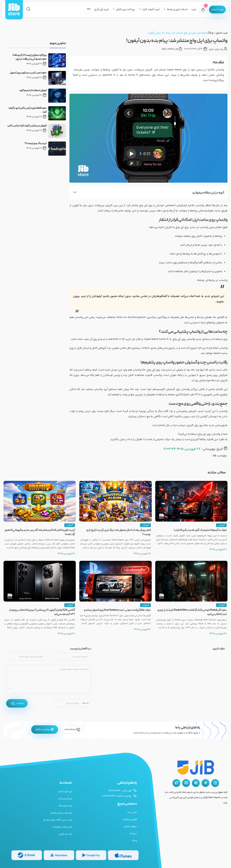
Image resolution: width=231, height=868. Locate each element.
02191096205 (72, 730)
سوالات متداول (130, 827)
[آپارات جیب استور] (196, 783)
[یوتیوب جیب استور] (186, 783)
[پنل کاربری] (215, 10)
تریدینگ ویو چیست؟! (36, 143)
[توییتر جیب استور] (176, 783)
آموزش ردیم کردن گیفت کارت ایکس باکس (27, 126)
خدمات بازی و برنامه (173, 9)
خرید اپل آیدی (97, 9)
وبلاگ (210, 33)
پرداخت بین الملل (121, 9)
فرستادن (17, 703)
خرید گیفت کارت (146, 9)
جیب (189, 9)
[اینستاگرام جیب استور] (215, 783)
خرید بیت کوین (66, 834)
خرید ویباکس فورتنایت (62, 827)
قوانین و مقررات (130, 819)
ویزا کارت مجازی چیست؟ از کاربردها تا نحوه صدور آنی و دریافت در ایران (30, 57)
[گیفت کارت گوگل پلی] (91, 855)
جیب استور (222, 33)
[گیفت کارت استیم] (27, 855)
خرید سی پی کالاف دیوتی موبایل (58, 820)
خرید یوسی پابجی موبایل (61, 813)
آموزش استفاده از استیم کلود (33, 91)
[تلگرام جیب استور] (206, 783)
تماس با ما (132, 812)
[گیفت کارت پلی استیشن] (59, 855)
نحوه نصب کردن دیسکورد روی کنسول (28, 73)
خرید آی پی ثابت (65, 799)
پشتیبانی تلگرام (45, 729)
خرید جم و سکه (65, 806)
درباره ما (133, 834)
